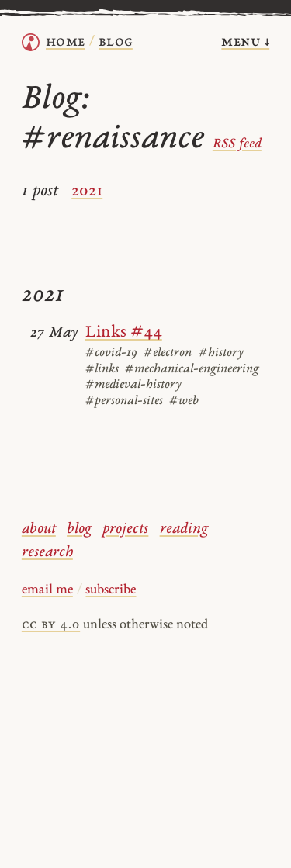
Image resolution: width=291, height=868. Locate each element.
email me (47, 590)
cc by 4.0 (51, 625)
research (47, 553)
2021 (87, 191)
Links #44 (124, 332)
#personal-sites (124, 401)
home (66, 42)
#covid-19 (111, 353)
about (39, 529)
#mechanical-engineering (192, 369)
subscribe (111, 590)
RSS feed (237, 144)
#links (102, 369)
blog (79, 529)
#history (221, 353)
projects (125, 529)
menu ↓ (245, 42)
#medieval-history (133, 385)
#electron (168, 353)
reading (184, 529)
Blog (116, 42)
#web (184, 401)
